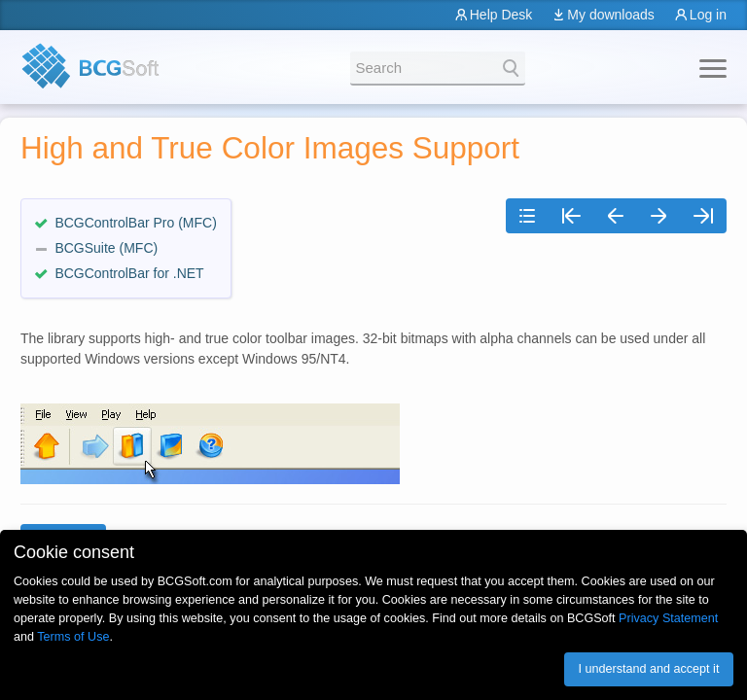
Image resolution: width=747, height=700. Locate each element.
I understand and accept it (648, 669)
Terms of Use (73, 637)
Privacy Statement (668, 618)
